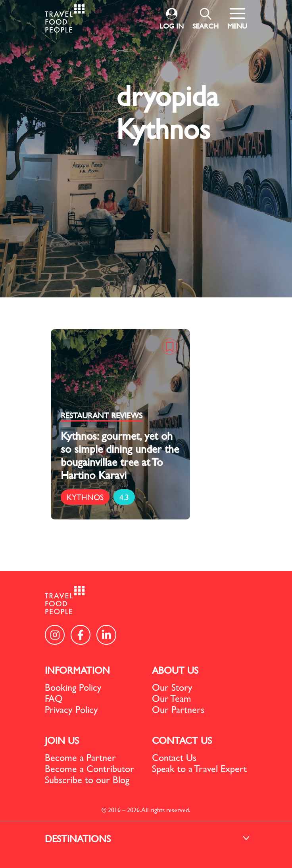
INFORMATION (77, 670)
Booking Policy (73, 687)
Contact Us (174, 757)
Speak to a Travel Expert (199, 768)
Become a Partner (80, 757)
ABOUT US (175, 670)
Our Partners (178, 709)
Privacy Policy (71, 709)
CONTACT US (182, 740)
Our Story (172, 687)
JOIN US (62, 740)
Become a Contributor (89, 768)
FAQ (54, 698)
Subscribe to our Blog (87, 780)
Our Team (172, 698)
